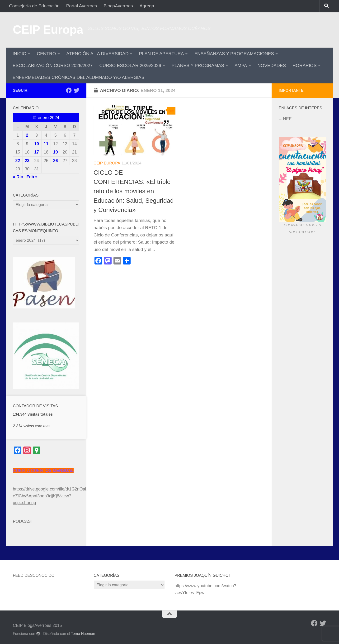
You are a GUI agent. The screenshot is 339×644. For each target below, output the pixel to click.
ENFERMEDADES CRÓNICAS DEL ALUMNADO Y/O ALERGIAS (78, 77)
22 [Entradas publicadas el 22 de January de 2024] (18, 161)
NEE (287, 119)
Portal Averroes (82, 6)
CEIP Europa (48, 30)
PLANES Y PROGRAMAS (198, 65)
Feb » (32, 177)
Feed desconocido (34, 575)
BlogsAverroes (118, 6)
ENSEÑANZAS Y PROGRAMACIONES (234, 54)
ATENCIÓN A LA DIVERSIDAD (98, 54)
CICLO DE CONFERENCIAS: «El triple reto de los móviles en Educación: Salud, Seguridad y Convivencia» (134, 191)
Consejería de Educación (34, 6)
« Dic (18, 177)
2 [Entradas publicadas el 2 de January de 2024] (27, 135)
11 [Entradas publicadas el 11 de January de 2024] (46, 144)
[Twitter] (76, 90)
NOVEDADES (272, 65)
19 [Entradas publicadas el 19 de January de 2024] (56, 152)
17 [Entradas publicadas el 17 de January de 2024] (37, 152)
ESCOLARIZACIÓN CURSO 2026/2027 (53, 65)
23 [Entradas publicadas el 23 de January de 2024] (27, 161)
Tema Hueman (83, 634)
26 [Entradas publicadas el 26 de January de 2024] (56, 161)
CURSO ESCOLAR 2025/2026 (130, 65)
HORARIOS (305, 65)
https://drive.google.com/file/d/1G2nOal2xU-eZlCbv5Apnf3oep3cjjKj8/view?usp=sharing (54, 496)
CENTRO (46, 54)
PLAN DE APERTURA (161, 54)
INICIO (19, 54)
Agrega (147, 6)
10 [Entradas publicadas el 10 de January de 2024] (37, 144)
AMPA (241, 65)
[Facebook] (69, 90)
